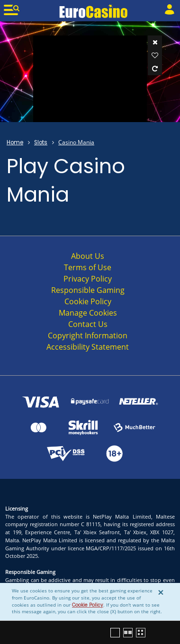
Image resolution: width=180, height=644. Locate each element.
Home (15, 142)
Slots (41, 142)
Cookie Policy (88, 605)
